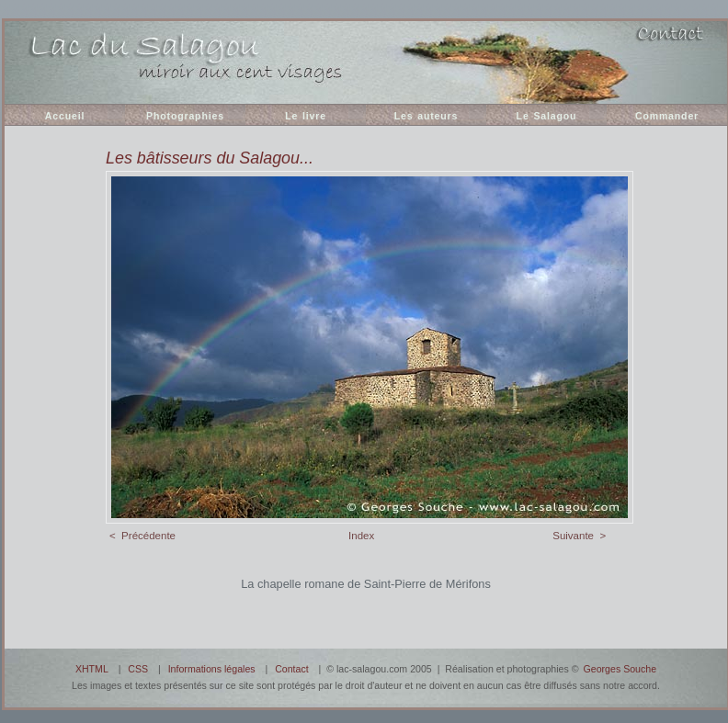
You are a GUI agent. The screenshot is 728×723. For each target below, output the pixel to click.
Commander (667, 116)
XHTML (92, 669)
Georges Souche (620, 669)
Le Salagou (547, 116)
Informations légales (212, 669)
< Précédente (142, 536)
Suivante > (579, 536)
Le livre (306, 116)
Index (361, 536)
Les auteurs (427, 116)
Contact (292, 669)
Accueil (65, 116)
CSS (138, 669)
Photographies (185, 116)
